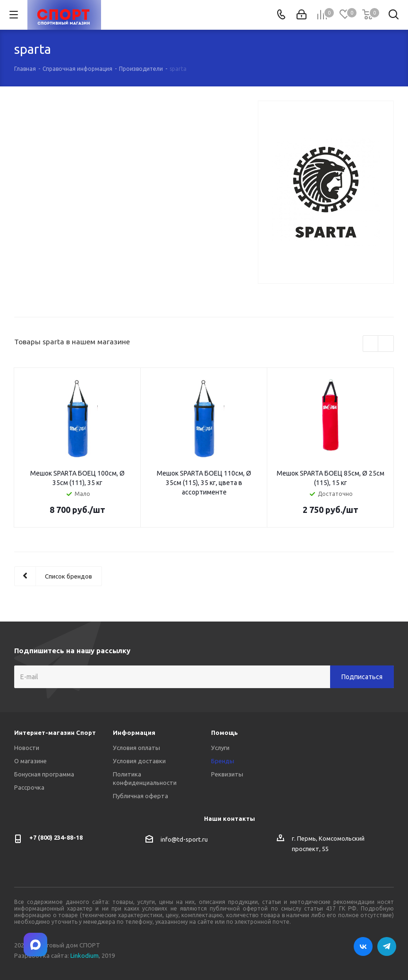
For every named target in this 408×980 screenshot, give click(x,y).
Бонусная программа (44, 774)
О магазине (30, 761)
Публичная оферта (140, 796)
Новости (27, 748)
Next (386, 344)
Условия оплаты (136, 748)
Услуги (220, 748)
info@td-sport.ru (184, 839)
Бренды (223, 761)
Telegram (387, 946)
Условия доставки (139, 761)
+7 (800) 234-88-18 (56, 837)
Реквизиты (227, 774)
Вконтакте (363, 946)
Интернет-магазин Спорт (55, 733)
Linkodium (85, 955)
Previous (371, 344)
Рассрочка (29, 787)
